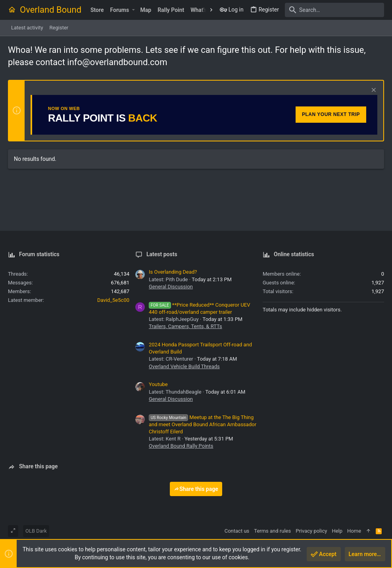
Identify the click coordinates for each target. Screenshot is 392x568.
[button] (133, 10)
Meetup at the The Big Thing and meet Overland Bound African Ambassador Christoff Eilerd (203, 424)
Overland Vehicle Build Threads (184, 366)
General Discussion (171, 287)
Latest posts (162, 254)
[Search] (334, 10)
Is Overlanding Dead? (173, 272)
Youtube (158, 384)
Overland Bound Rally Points (181, 446)
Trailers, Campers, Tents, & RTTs (185, 326)
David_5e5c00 (113, 300)
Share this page (196, 489)
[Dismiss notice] (373, 91)
